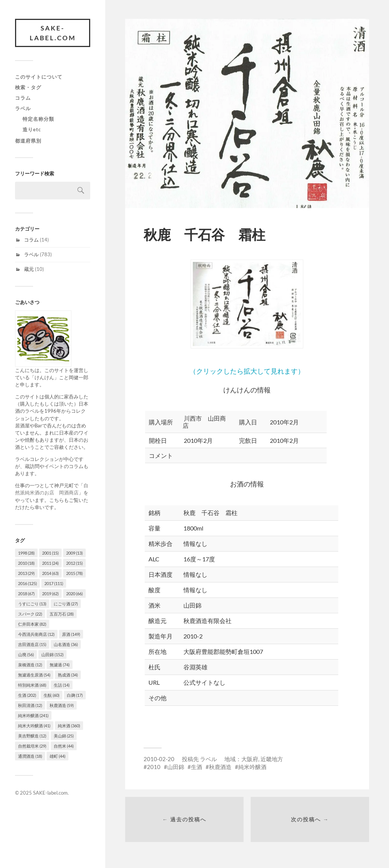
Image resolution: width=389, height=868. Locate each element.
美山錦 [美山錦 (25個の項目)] (64, 736)
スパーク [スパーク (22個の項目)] (30, 614)
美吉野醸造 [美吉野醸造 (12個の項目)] (32, 736)
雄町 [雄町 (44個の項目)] (58, 756)
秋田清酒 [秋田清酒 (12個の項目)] (30, 705)
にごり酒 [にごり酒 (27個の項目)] (66, 604)
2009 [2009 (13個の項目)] (74, 553)
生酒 (197, 767)
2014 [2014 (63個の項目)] (50, 573)
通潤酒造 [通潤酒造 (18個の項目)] (30, 756)
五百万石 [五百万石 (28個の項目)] (62, 614)
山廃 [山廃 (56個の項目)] (26, 654)
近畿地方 (272, 759)
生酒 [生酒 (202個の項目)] (27, 695)
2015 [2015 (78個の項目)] (74, 573)
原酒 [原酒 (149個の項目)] (71, 634)
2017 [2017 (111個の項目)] (54, 583)
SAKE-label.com (53, 33)
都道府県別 (28, 141)
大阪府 (250, 759)
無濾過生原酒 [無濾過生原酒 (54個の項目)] (34, 675)
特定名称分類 (38, 119)
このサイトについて (39, 77)
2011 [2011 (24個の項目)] (50, 563)
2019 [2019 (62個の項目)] (50, 594)
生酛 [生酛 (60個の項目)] (51, 695)
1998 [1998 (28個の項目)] (26, 553)
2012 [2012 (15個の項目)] (74, 563)
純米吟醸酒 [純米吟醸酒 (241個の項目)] (33, 715)
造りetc (32, 129)
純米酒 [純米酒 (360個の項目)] (69, 726)
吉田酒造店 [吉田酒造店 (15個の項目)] (32, 644)
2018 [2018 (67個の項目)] (26, 594)
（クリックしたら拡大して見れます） (247, 317)
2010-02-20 (159, 759)
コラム (23, 98)
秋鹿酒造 (220, 767)
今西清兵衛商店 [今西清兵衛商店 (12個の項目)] (36, 634)
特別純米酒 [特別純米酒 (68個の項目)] (32, 685)
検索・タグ (28, 87)
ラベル (23, 108)
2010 (154, 767)
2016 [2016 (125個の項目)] (27, 583)
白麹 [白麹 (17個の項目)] (75, 695)
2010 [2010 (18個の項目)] (26, 563)
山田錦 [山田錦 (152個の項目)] (52, 654)
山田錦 (176, 767)
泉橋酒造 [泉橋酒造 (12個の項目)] (30, 665)
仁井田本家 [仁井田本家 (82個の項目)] (32, 624)
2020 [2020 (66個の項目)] (74, 594)
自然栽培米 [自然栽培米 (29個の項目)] (32, 746)
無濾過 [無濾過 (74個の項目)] (60, 665)
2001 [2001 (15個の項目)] (50, 553)
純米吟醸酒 (252, 767)
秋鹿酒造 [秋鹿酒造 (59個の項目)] (62, 705)
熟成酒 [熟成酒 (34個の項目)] (68, 675)
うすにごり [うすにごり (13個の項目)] (32, 604)
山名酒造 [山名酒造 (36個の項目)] (66, 644)
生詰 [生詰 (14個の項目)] (62, 685)
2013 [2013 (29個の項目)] (26, 573)
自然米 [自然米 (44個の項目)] (64, 746)
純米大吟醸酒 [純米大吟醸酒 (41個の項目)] (34, 726)
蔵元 (29, 269)
